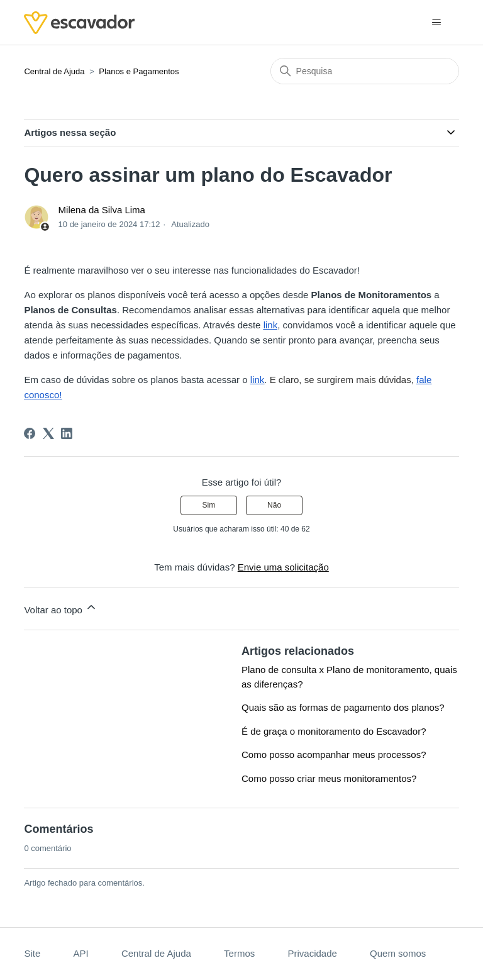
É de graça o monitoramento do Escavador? (334, 731)
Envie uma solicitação (283, 567)
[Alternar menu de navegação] (437, 23)
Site (32, 953)
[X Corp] (48, 433)
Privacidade (312, 953)
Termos (239, 953)
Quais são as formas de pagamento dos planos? (343, 707)
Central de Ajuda (54, 71)
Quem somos (398, 953)
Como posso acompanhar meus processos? (334, 754)
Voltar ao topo (61, 608)
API (80, 953)
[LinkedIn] (67, 433)
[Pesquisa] (365, 71)
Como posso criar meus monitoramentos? (329, 778)
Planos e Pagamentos (139, 71)
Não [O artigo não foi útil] (274, 505)
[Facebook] (30, 433)
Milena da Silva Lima (102, 210)
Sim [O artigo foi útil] (209, 505)
